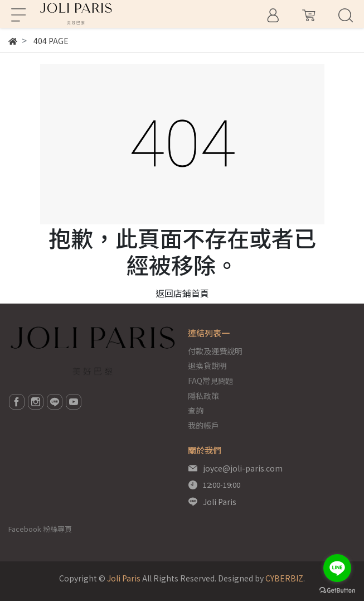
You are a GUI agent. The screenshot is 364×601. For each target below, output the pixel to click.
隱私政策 (203, 396)
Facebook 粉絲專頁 (40, 529)
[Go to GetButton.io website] (337, 590)
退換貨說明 (207, 366)
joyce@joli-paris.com (243, 468)
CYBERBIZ (284, 578)
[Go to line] (337, 568)
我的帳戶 (203, 425)
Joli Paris (220, 502)
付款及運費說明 (215, 351)
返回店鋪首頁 (182, 293)
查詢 (196, 410)
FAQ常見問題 (211, 381)
